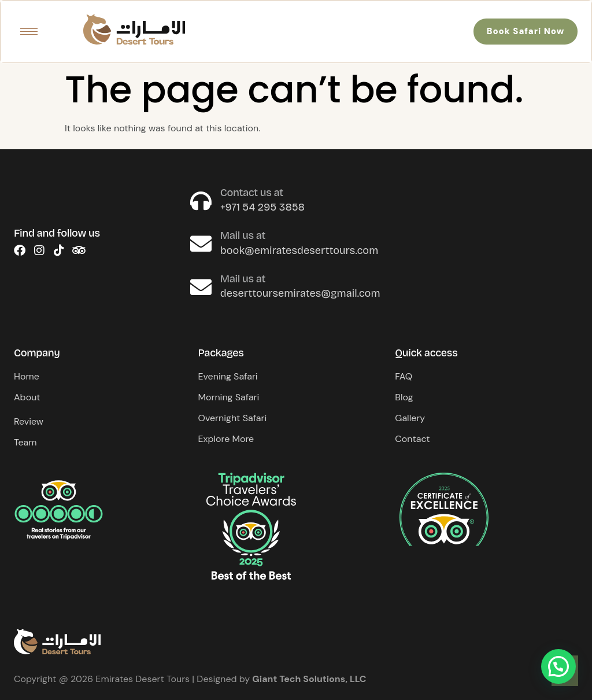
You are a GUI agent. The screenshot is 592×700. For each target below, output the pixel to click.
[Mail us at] (201, 244)
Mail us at (243, 235)
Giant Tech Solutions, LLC (309, 679)
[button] (558, 666)
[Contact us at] (201, 201)
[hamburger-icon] (29, 32)
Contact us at (252, 193)
